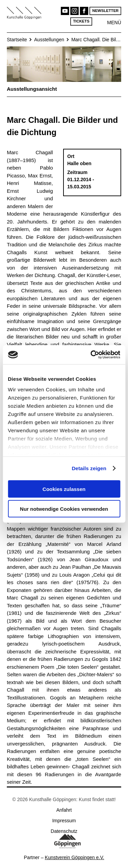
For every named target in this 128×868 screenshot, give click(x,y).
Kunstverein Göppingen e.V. (74, 857)
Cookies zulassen (64, 489)
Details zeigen (89, 468)
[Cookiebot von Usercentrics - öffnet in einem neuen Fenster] (91, 355)
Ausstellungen (49, 40)
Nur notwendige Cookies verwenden (64, 509)
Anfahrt (64, 810)
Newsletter (105, 11)
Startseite (17, 40)
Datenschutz (64, 831)
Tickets (81, 21)
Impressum (64, 821)
